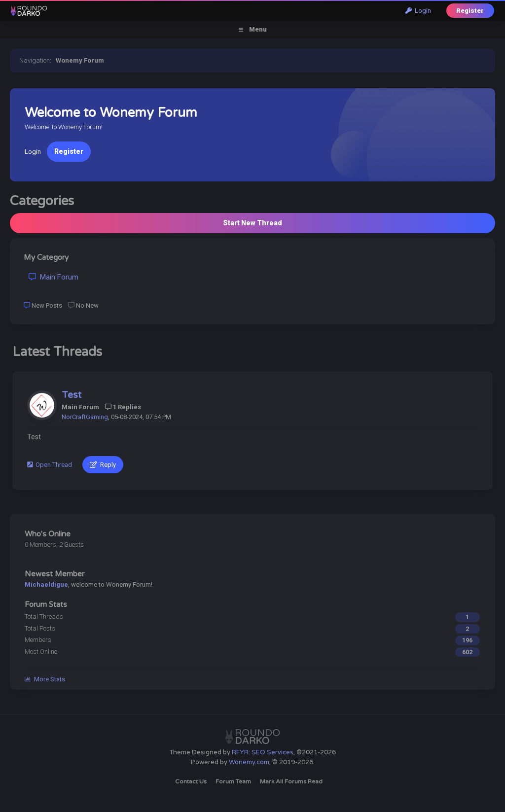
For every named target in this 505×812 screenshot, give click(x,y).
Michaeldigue (46, 584)
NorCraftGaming (85, 417)
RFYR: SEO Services (263, 752)
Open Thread (50, 465)
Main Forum (54, 277)
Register (470, 11)
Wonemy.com (249, 762)
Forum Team (233, 781)
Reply (103, 465)
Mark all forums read (291, 781)
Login (418, 11)
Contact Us (191, 781)
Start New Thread (252, 223)
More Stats (45, 679)
